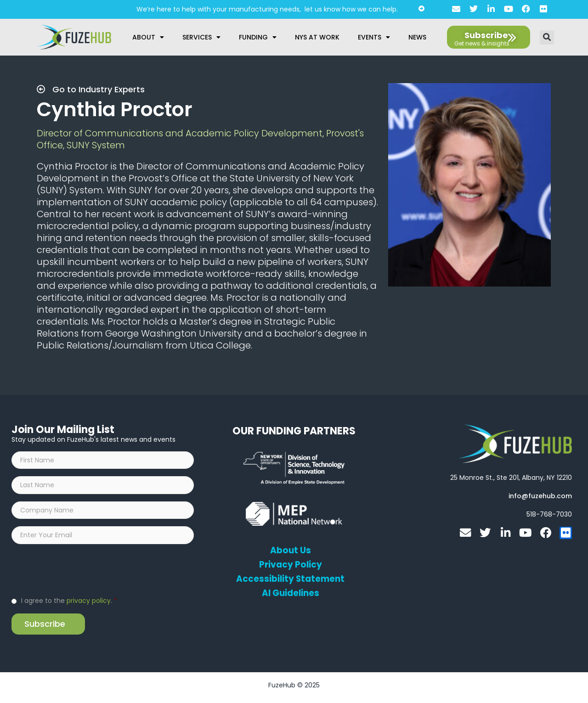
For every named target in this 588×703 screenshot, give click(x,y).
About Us (291, 551)
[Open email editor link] (540, 496)
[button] (547, 37)
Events (374, 37)
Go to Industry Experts (91, 89)
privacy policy (89, 605)
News (417, 37)
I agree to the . (69, 605)
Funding (258, 37)
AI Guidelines (291, 593)
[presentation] (81, 574)
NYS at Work (317, 37)
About (148, 37)
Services (201, 37)
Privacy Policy (291, 565)
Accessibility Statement (290, 579)
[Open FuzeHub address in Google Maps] (511, 478)
